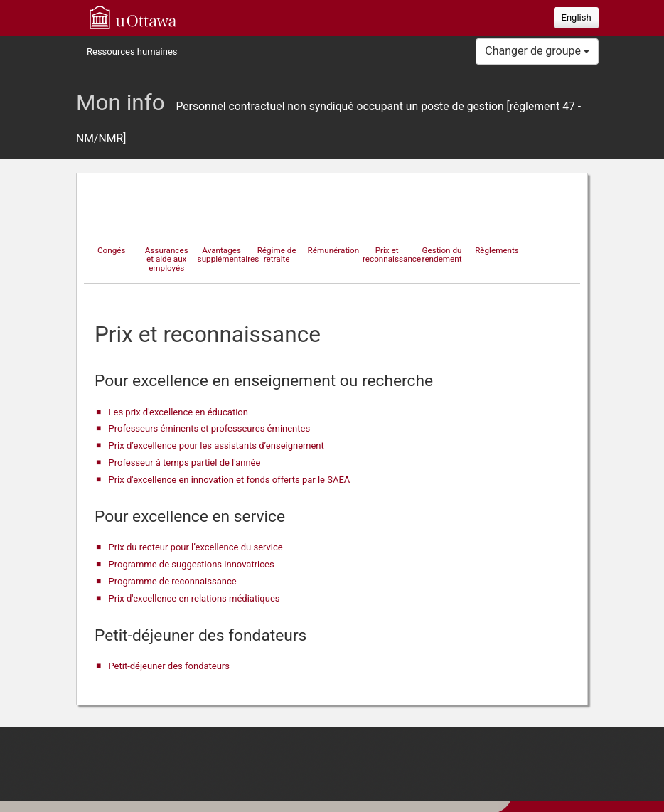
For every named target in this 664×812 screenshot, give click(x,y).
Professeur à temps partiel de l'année (185, 463)
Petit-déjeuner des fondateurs (169, 666)
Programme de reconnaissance (173, 581)
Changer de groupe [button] (537, 51)
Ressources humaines (132, 52)
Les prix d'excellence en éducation (178, 412)
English (577, 17)
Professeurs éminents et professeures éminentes (210, 428)
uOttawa (133, 17)
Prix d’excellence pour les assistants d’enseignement (216, 445)
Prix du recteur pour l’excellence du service (196, 547)
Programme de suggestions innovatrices (192, 564)
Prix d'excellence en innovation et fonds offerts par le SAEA (230, 480)
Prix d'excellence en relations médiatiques (194, 598)
